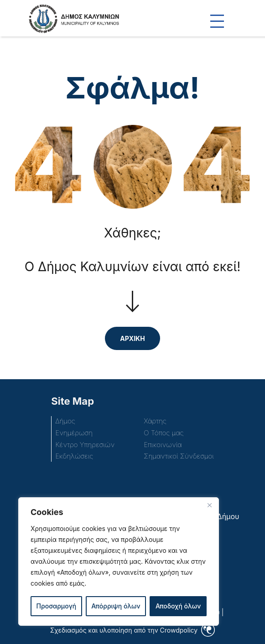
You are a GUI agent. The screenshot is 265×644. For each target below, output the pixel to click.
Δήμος (65, 421)
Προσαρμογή (57, 606)
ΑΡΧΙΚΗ (132, 338)
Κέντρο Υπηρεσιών (85, 445)
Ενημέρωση (74, 433)
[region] (119, 562)
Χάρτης (155, 421)
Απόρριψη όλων (116, 606)
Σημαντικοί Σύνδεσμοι (179, 456)
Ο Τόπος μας (164, 433)
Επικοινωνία (163, 445)
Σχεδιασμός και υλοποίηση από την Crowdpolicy (124, 630)
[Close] (209, 505)
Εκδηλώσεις (74, 456)
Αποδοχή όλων (178, 606)
